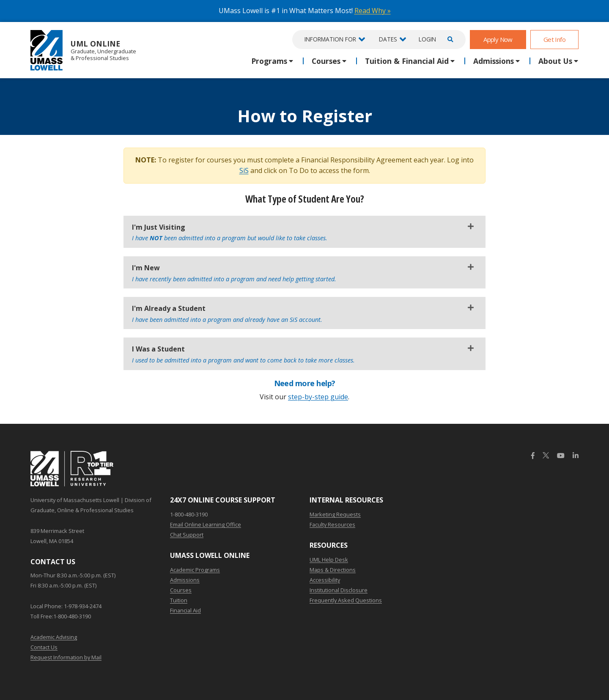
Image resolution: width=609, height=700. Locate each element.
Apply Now (498, 39)
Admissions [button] (494, 61)
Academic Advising (54, 637)
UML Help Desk (329, 560)
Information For (330, 39)
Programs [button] (269, 61)
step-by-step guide (318, 397)
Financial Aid (185, 610)
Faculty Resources (332, 524)
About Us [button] (555, 61)
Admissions (185, 580)
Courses (181, 590)
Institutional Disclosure (339, 590)
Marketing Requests (335, 514)
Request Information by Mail (66, 657)
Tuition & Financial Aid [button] (407, 61)
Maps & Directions (333, 570)
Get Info (554, 39)
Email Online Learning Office (206, 524)
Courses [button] (326, 61)
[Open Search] (449, 40)
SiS (244, 170)
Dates (388, 39)
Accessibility (325, 580)
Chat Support (187, 535)
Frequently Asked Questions (346, 600)
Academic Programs (195, 570)
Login (427, 39)
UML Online (83, 50)
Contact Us (44, 647)
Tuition (179, 600)
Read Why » (373, 11)
